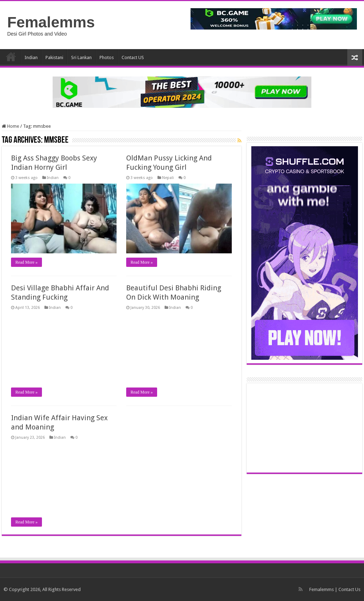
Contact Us (349, 589)
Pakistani (54, 57)
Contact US (133, 57)
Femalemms (51, 22)
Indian (31, 57)
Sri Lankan (81, 57)
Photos (107, 57)
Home (11, 57)
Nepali (168, 178)
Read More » (26, 262)
